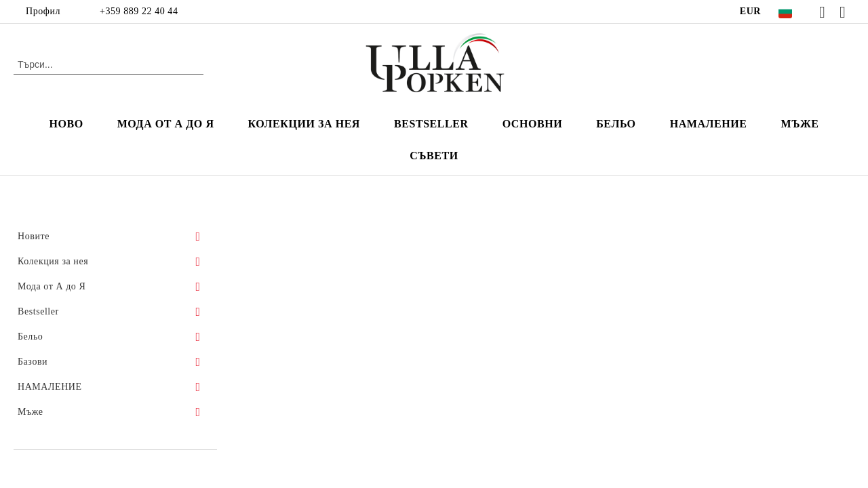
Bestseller (431, 124)
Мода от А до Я (166, 124)
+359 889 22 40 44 (139, 11)
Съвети (434, 156)
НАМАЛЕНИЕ (709, 124)
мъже (800, 124)
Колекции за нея (304, 124)
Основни (533, 124)
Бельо (616, 124)
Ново (66, 124)
